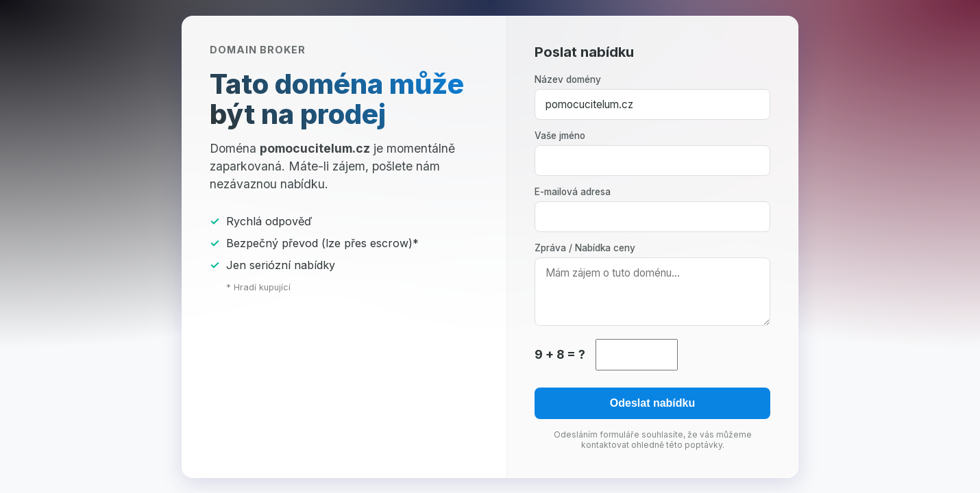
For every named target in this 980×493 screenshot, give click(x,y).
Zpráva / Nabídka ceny (585, 248)
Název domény (568, 79)
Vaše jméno (560, 136)
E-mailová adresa (573, 192)
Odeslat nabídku (652, 403)
